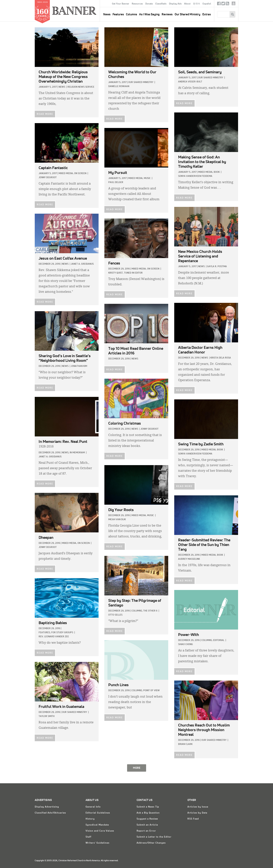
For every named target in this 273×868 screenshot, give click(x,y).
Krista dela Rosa (221, 358)
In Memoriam (77, 453)
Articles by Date (197, 813)
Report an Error (146, 831)
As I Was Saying (149, 14)
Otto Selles (115, 615)
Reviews (167, 14)
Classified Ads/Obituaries (50, 813)
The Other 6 (150, 611)
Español (207, 4)
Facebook (219, 4)
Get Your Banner (121, 4)
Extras (207, 14)
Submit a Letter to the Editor (154, 837)
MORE (137, 768)
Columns (131, 14)
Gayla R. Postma (217, 267)
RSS (227, 4)
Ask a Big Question (148, 813)
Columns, (137, 611)
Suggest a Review (147, 819)
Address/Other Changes (151, 843)
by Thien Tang (204, 545)
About (187, 4)
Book (217, 172)
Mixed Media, (206, 172)
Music (147, 178)
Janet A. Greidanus (82, 264)
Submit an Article (147, 825)
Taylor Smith (47, 716)
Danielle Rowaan (119, 86)
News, (65, 453)
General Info (93, 807)
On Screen (80, 174)
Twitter (223, 4)
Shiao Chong (185, 644)
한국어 (197, 4)
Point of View (151, 691)
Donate (149, 4)
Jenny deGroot (48, 178)
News (62, 87)
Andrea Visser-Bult (190, 82)
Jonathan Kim (79, 366)
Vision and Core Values (100, 831)
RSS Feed (193, 819)
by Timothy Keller (202, 162)
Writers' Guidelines (97, 843)
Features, (45, 633)
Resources (137, 4)
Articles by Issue (198, 807)
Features (118, 14)
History (90, 819)
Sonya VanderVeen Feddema (195, 176)
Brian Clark (185, 744)
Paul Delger (116, 182)
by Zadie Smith (201, 444)
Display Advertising (47, 807)
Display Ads (175, 4)
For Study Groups (62, 633)
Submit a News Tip (148, 807)
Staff (88, 837)
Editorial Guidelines (98, 813)
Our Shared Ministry (187, 14)
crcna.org (234, 3)
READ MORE (45, 114)
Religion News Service (81, 87)
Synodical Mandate (97, 825)
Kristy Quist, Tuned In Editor (125, 273)
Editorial (219, 640)
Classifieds (161, 4)
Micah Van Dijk (117, 520)
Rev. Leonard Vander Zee (54, 637)
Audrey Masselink (189, 559)
